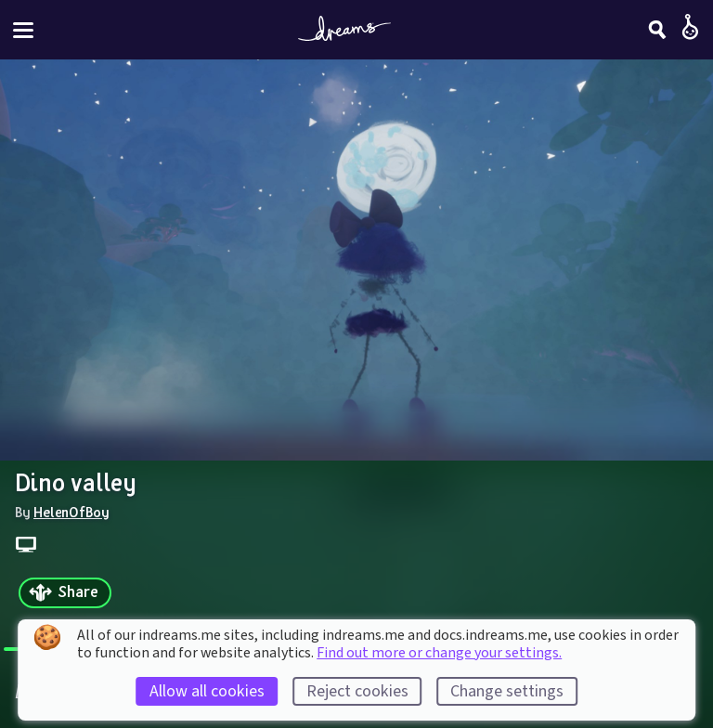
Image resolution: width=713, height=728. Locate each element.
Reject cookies (357, 691)
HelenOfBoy (71, 512)
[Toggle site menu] (23, 30)
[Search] (657, 30)
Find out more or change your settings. (439, 653)
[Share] (65, 593)
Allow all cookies (207, 691)
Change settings (507, 691)
